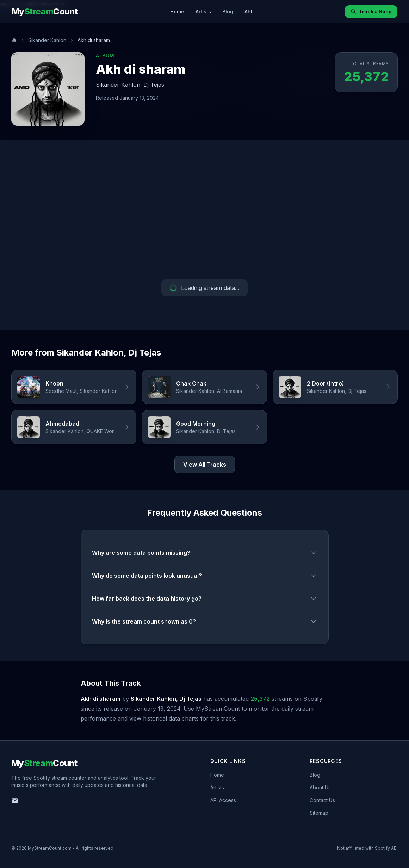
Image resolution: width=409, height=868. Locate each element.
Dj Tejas (154, 85)
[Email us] (15, 801)
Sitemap (319, 813)
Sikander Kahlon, (119, 85)
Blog (228, 11)
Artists (203, 11)
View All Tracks (205, 465)
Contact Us (322, 800)
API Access (223, 800)
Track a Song (371, 11)
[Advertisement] (204, 210)
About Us (320, 787)
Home (177, 11)
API (248, 11)
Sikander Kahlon (47, 40)
